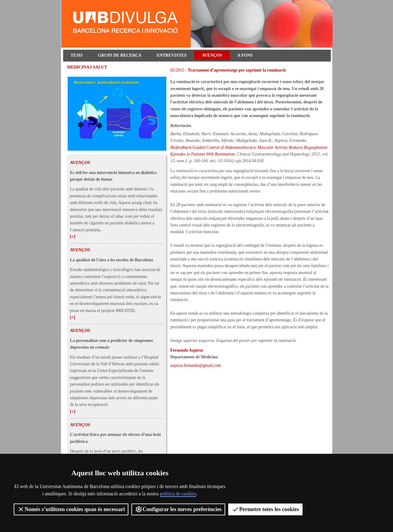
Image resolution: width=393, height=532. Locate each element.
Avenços (212, 55)
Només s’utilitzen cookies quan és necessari (71, 509)
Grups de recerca (120, 55)
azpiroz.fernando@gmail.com (196, 365)
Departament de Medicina (194, 357)
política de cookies (178, 494)
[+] (73, 237)
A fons (245, 55)
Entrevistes (171, 55)
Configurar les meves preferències (178, 509)
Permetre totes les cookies (265, 509)
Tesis (77, 55)
